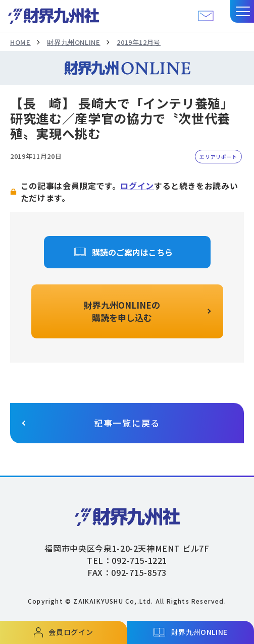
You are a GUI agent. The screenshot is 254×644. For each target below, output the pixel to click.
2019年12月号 (139, 42)
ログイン (137, 186)
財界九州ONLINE (73, 42)
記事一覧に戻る (127, 423)
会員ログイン (71, 632)
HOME (20, 42)
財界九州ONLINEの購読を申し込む (122, 311)
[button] (242, 11)
